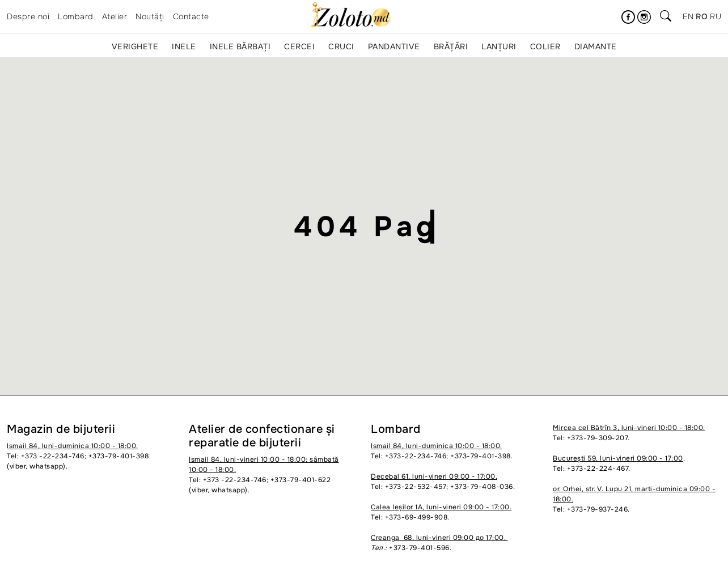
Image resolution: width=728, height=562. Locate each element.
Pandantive (394, 46)
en (688, 16)
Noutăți (150, 16)
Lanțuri (499, 46)
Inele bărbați (240, 46)
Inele (184, 46)
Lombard (76, 16)
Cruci (341, 46)
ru (716, 16)
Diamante (596, 46)
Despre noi (28, 16)
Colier (545, 46)
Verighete (135, 46)
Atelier (115, 16)
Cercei (299, 46)
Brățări (451, 46)
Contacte (191, 16)
